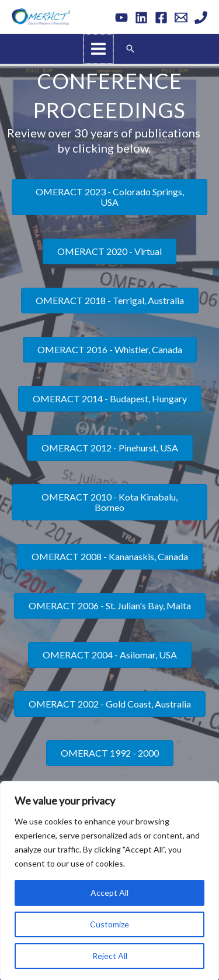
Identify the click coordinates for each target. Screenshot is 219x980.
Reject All (110, 955)
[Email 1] (181, 18)
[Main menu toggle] (99, 49)
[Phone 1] (201, 18)
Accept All (109, 891)
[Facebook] (161, 18)
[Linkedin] (141, 18)
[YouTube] (121, 18)
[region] (109, 880)
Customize (109, 923)
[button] (130, 48)
